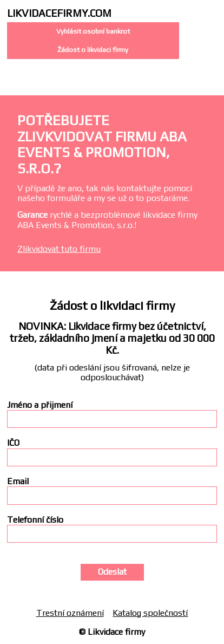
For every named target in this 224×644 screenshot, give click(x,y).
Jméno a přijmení (40, 405)
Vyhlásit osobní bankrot (93, 31)
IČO (13, 443)
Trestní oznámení (70, 613)
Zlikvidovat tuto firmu (59, 249)
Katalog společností (150, 613)
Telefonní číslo (35, 520)
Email (18, 482)
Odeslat (112, 572)
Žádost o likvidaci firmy (93, 50)
